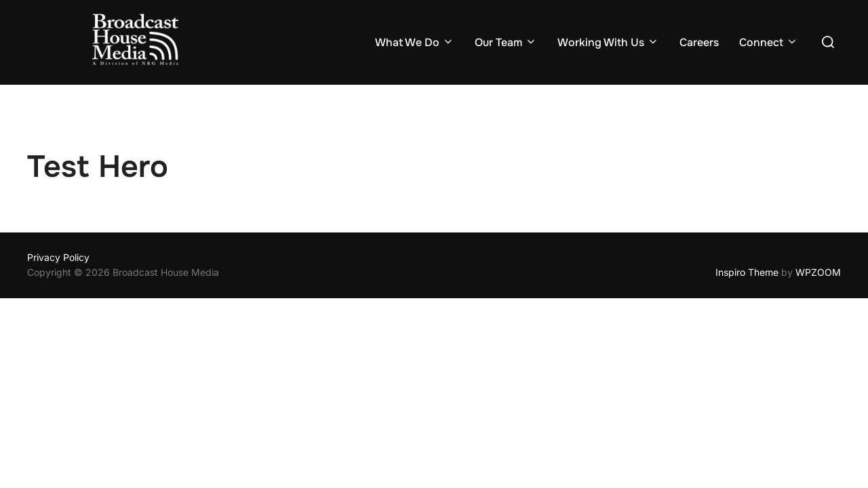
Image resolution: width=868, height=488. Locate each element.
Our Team (506, 42)
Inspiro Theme (747, 273)
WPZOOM (818, 273)
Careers (699, 42)
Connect (769, 42)
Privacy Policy (58, 258)
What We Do (415, 42)
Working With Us (608, 42)
